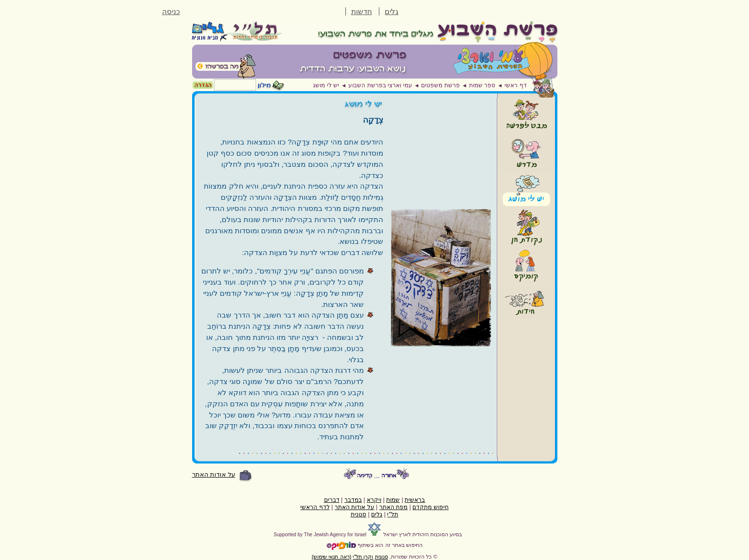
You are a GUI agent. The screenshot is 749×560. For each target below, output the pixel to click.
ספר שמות (482, 85)
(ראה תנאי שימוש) (332, 557)
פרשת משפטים (440, 85)
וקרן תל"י (363, 557)
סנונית (358, 514)
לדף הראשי (315, 507)
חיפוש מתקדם (430, 507)
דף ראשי (515, 85)
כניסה (171, 12)
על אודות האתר (214, 474)
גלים (391, 12)
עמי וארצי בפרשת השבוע (380, 85)
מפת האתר (393, 507)
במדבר (353, 500)
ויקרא (374, 500)
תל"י (392, 514)
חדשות (362, 12)
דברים (332, 500)
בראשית (415, 500)
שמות (393, 500)
